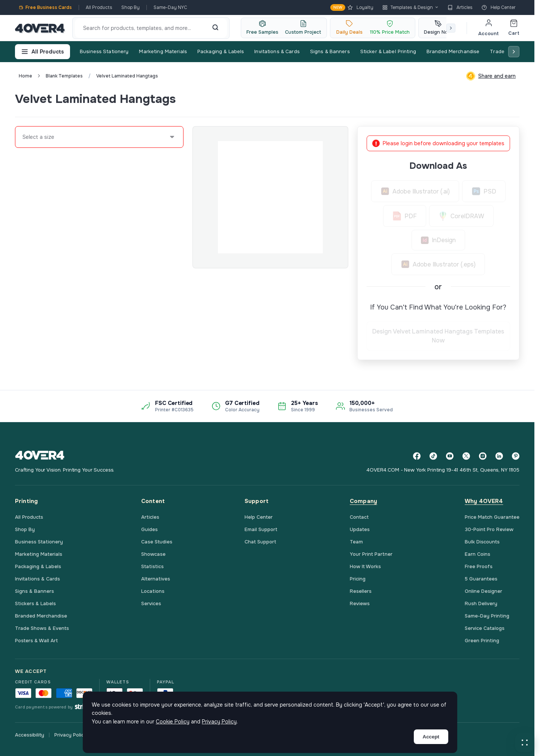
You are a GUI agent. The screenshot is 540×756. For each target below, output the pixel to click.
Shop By (131, 7)
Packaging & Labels (221, 51)
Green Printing (482, 641)
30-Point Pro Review (489, 529)
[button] (525, 743)
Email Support (261, 529)
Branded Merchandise (453, 51)
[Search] (215, 28)
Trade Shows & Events (42, 628)
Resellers (361, 591)
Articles (460, 7)
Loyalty (352, 7)
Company (363, 501)
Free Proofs (479, 566)
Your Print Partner (371, 554)
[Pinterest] (516, 456)
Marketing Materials (163, 51)
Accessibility (30, 735)
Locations (153, 591)
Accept (431, 737)
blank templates (64, 76)
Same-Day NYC (170, 7)
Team (356, 542)
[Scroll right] (451, 28)
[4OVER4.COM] (40, 28)
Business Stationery (104, 51)
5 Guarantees (481, 579)
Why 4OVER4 (484, 501)
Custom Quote (492, 99)
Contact (359, 517)
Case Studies (157, 542)
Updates (360, 529)
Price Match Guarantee (492, 517)
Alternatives (156, 579)
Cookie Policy (173, 722)
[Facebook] (417, 456)
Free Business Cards (45, 7)
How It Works (365, 566)
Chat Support (260, 542)
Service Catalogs (485, 628)
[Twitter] (466, 456)
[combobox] (23, 137)
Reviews (360, 603)
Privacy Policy (71, 735)
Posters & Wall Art (37, 641)
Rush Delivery (481, 603)
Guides (149, 529)
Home (25, 76)
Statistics (152, 566)
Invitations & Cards (277, 51)
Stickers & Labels (35, 603)
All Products (99, 7)
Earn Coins (477, 554)
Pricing (358, 579)
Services (151, 603)
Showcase (153, 554)
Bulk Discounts (482, 542)
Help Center (499, 7)
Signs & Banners (330, 51)
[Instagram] (483, 456)
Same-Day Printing (487, 616)
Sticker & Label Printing (388, 51)
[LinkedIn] (499, 456)
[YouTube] (450, 456)
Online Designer (483, 591)
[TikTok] (433, 456)
